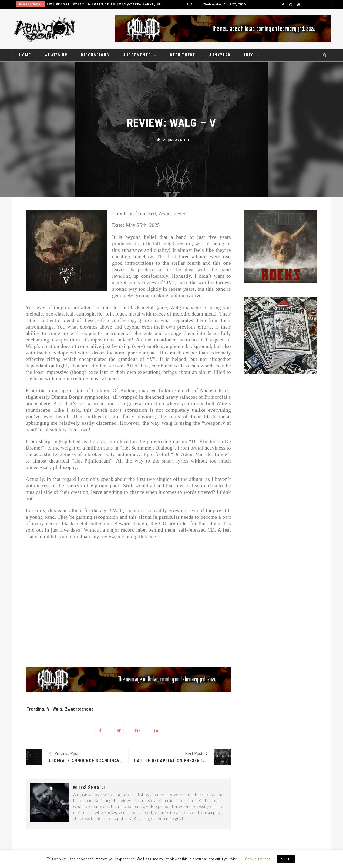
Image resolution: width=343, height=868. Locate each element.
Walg (57, 709)
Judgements (137, 55)
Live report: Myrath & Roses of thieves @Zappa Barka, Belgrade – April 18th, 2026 (112, 4)
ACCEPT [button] (286, 859)
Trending (35, 709)
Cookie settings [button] (258, 859)
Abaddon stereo (178, 140)
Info (249, 55)
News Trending (37, 4)
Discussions (95, 55)
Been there (183, 55)
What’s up (56, 55)
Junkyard (220, 55)
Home (25, 55)
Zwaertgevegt (79, 709)
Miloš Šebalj (89, 788)
